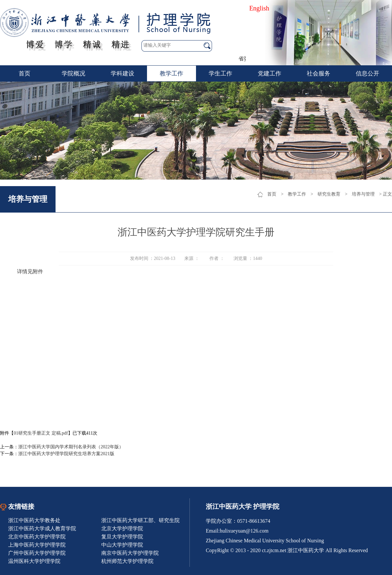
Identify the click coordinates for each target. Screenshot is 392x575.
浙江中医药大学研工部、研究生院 (140, 520)
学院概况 (73, 73)
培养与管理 (363, 194)
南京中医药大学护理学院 (130, 553)
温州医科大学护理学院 (34, 561)
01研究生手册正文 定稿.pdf (41, 433)
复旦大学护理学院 (122, 537)
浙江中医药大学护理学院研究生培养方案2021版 (66, 454)
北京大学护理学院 (122, 528)
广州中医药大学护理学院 (37, 553)
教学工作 (171, 73)
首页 (24, 73)
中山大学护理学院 (122, 545)
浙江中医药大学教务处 (34, 520)
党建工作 (269, 73)
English (259, 8)
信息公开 (367, 73)
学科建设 (122, 73)
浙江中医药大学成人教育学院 (42, 528)
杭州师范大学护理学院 (127, 561)
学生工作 (220, 73)
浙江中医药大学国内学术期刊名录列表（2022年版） (71, 447)
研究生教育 (329, 194)
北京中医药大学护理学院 (37, 537)
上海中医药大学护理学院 (37, 545)
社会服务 (318, 73)
